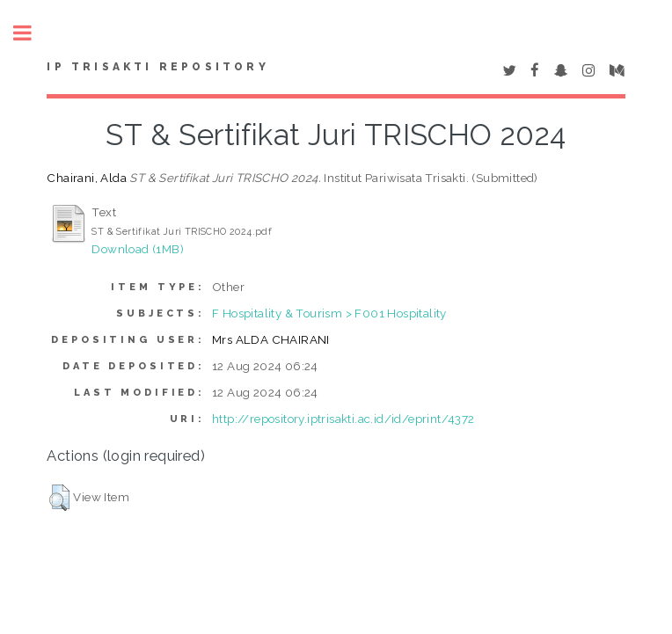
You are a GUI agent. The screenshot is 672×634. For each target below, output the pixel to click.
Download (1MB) (138, 249)
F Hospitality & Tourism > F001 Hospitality (329, 313)
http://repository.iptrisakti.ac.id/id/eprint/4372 (343, 419)
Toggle (32, 33)
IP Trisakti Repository (157, 67)
